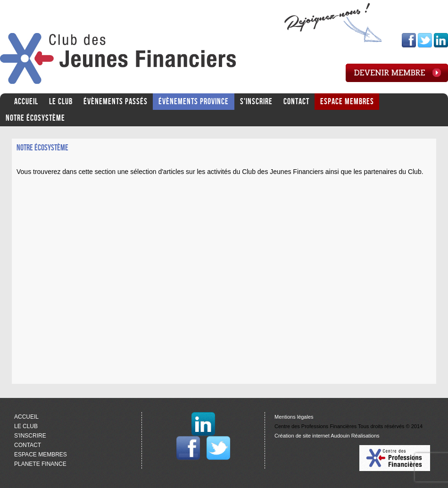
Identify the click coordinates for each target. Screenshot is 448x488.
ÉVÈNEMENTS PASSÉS (116, 102)
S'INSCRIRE (256, 102)
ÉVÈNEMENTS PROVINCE (194, 102)
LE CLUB (61, 102)
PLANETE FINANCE (40, 464)
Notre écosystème (35, 118)
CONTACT (296, 102)
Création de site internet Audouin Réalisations (327, 436)
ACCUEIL (26, 102)
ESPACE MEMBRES (347, 102)
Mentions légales (294, 417)
